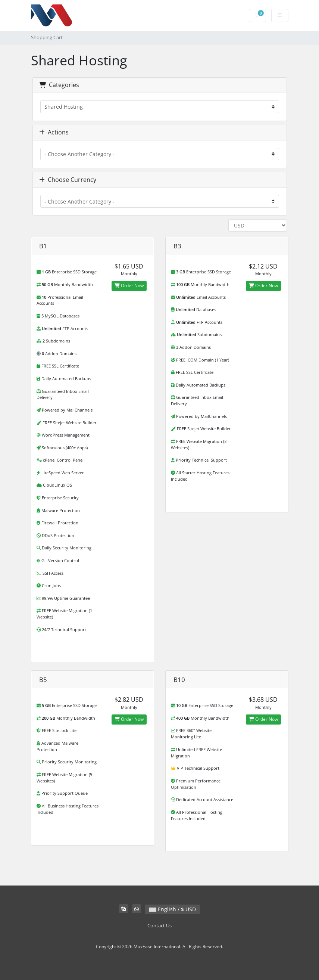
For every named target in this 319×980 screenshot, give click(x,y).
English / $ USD (172, 909)
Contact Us (159, 926)
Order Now (129, 286)
